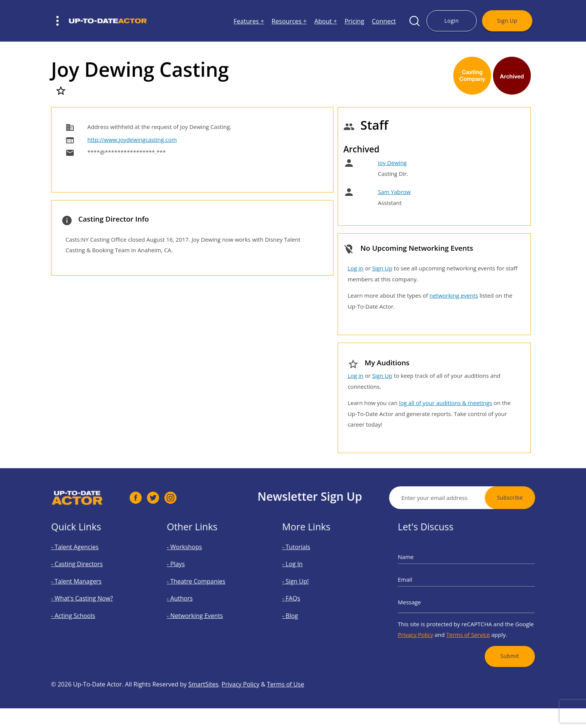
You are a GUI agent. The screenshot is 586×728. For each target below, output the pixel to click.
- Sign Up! (306, 585)
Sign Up (507, 21)
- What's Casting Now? (88, 597)
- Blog (302, 610)
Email (421, 583)
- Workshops (193, 559)
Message (424, 600)
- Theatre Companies (202, 585)
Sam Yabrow (394, 192)
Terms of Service (467, 624)
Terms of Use (285, 709)
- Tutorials (306, 559)
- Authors (190, 597)
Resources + (289, 21)
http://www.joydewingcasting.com (132, 140)
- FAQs (303, 597)
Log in (355, 268)
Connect (384, 21)
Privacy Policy (429, 624)
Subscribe (535, 497)
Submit (498, 640)
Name (422, 567)
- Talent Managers (84, 585)
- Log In (304, 572)
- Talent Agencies (82, 559)
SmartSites (203, 709)
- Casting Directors (84, 572)
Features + (249, 21)
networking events (454, 295)
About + (326, 21)
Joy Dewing (392, 163)
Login (451, 21)
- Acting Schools (81, 610)
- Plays (187, 572)
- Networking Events (201, 610)
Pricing (354, 21)
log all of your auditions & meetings (445, 403)
